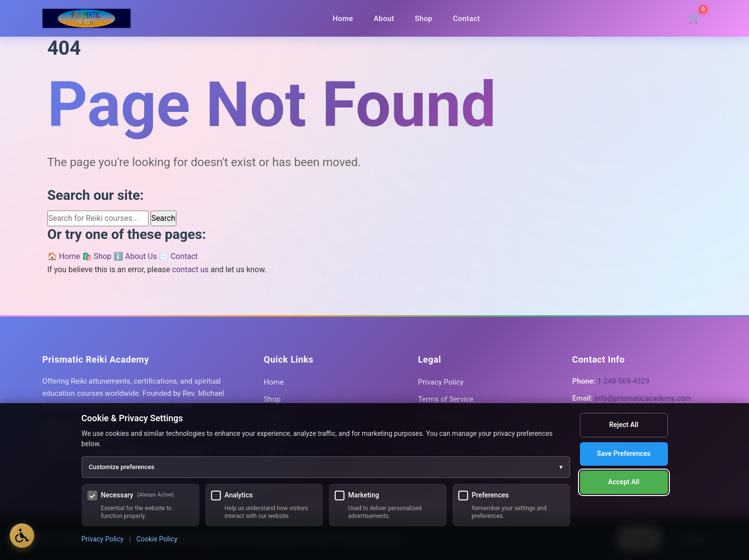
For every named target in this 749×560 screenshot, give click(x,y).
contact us (190, 269)
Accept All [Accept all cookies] (623, 482)
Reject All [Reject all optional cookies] (624, 425)
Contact (466, 19)
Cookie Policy (157, 539)
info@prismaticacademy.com (643, 398)
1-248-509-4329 (623, 381)
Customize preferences (326, 467)
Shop (424, 19)
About (384, 19)
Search (163, 218)
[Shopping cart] (695, 18)
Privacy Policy (441, 382)
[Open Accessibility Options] (22, 536)
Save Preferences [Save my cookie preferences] (624, 453)
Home (343, 19)
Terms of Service (446, 399)
